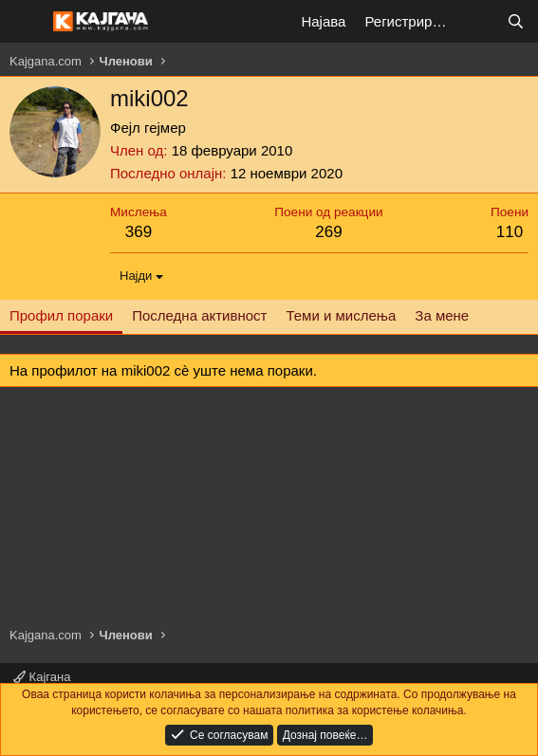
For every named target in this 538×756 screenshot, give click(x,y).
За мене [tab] (442, 315)
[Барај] (516, 21)
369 (139, 232)
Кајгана (42, 677)
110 (510, 232)
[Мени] (26, 22)
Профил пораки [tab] (61, 315)
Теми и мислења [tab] (341, 315)
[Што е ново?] (478, 21)
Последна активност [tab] (199, 315)
